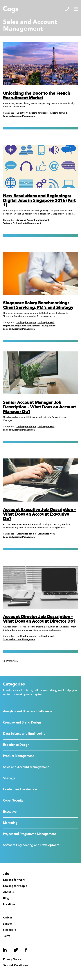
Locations (9, 904)
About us (9, 892)
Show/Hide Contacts (67, 9)
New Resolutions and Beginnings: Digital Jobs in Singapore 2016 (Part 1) (39, 201)
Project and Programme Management (22, 326)
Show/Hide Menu (76, 9)
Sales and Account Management (19, 116)
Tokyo (7, 936)
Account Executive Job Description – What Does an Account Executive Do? (39, 514)
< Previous (10, 661)
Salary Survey (49, 326)
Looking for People (15, 886)
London (8, 924)
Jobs (6, 874)
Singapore (10, 930)
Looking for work (59, 113)
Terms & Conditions (15, 965)
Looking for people (39, 113)
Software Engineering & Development (22, 223)
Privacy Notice (12, 959)
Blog (6, 898)
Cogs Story (22, 113)
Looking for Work (14, 880)
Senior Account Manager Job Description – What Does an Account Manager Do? (39, 407)
